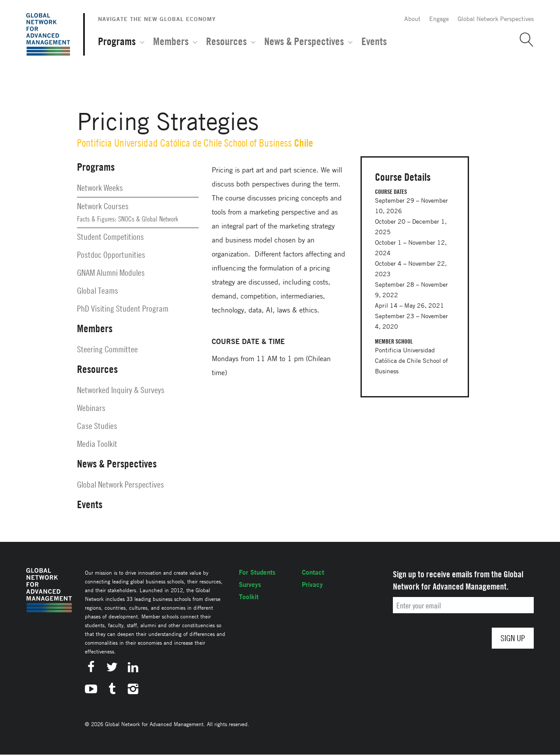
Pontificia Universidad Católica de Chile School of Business (184, 143)
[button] (523, 40)
